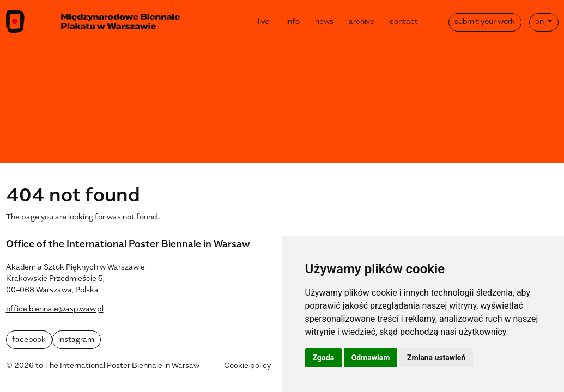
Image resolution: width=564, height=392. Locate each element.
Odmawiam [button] (371, 358)
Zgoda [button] (324, 358)
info (293, 22)
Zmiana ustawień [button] (436, 358)
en (540, 22)
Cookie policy (247, 366)
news (324, 22)
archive (362, 22)
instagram (76, 340)
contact (404, 22)
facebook (29, 340)
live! (264, 22)
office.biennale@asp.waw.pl (55, 310)
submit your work (485, 22)
